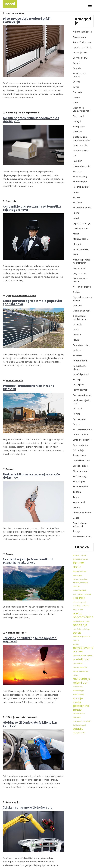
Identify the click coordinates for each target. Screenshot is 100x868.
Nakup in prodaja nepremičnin (22, 108)
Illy (74, 156)
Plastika (77, 335)
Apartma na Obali (82, 47)
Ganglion (77, 132)
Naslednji (32, 843)
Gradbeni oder (80, 150)
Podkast (77, 350)
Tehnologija (12, 762)
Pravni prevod (80, 390)
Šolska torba (79, 455)
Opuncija (77, 324)
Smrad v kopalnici (82, 440)
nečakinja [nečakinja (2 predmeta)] (80, 625)
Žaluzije (77, 531)
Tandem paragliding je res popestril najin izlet (30, 608)
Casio (76, 103)
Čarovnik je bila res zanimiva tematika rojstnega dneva (32, 199)
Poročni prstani (81, 374)
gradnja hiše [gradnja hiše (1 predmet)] (77, 575)
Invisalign (78, 161)
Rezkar (9, 447)
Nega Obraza (80, 273)
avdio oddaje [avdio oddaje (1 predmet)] (77, 559)
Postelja (77, 379)
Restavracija (79, 419)
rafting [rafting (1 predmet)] (75, 675)
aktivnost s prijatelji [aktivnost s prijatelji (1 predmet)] (80, 555)
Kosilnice (77, 203)
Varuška (77, 508)
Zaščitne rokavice (82, 537)
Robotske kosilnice (82, 429)
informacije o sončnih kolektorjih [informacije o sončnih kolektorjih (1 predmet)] (80, 585)
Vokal (76, 518)
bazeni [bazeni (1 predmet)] (85, 559)
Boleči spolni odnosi (79, 75)
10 (22, 843)
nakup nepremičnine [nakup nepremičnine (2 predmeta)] (83, 615)
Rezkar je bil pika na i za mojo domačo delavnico (31, 454)
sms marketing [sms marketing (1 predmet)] (78, 687)
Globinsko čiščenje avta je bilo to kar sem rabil (33, 688)
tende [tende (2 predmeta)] (77, 710)
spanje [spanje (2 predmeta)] (78, 698)
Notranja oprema (15, 13)
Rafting (77, 414)
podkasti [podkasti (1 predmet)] (76, 644)
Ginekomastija (80, 145)
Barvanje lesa (80, 53)
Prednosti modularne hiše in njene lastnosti (28, 370)
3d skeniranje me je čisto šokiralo (27, 767)
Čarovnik (11, 192)
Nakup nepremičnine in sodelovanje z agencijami (31, 115)
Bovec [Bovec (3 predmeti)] (79, 563)
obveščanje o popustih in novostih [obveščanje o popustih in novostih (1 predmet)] (82, 638)
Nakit (76, 255)
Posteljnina (78, 385)
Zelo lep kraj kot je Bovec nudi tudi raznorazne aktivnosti (28, 534)
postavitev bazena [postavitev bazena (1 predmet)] (79, 656)
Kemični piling (80, 177)
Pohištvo (77, 356)
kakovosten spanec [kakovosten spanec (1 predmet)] (80, 590)
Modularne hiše (14, 363)
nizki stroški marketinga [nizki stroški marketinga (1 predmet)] (81, 629)
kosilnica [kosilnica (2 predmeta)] (79, 598)
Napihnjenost (80, 268)
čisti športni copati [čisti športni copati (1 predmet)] (79, 725)
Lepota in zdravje (82, 223)
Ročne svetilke (80, 435)
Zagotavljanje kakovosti (80, 525)
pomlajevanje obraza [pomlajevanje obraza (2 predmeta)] (83, 650)
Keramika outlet (81, 187)
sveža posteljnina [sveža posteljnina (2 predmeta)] (81, 704)
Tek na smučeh (81, 487)
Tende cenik (79, 502)
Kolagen (77, 197)
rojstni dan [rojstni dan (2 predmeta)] (81, 683)
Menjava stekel (81, 239)
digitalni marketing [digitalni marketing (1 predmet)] (80, 571)
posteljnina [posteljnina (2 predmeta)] (81, 659)
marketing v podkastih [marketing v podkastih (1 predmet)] (81, 606)
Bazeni (76, 63)
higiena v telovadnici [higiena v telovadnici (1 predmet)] (80, 579)
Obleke (77, 292)
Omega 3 (78, 306)
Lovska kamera (81, 229)
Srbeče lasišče (80, 466)
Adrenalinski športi (16, 601)
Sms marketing (81, 445)
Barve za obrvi (80, 58)
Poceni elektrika (81, 345)
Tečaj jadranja (80, 476)
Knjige (76, 192)
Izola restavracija (82, 166)
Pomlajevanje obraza (80, 368)
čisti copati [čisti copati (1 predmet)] (86, 721)
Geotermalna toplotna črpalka (82, 139)
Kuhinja (76, 218)
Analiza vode (79, 37)
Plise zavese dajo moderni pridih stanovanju (27, 20)
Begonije (77, 68)
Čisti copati (79, 116)
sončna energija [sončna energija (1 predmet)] (78, 691)
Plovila (76, 340)
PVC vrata (78, 409)
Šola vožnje (79, 450)
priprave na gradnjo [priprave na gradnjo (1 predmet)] (80, 667)
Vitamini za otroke (82, 513)
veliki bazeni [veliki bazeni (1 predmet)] (77, 721)
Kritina (76, 213)
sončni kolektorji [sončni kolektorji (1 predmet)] (78, 695)
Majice (76, 234)
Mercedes (78, 244)
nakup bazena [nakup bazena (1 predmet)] (78, 610)
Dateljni (77, 121)
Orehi (76, 330)
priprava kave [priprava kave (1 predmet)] (78, 663)
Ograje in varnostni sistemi (21, 282)
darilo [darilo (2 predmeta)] (77, 567)
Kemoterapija (80, 182)
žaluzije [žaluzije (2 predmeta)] (78, 729)
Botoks (76, 82)
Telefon (77, 492)
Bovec (9, 527)
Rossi (10, 4)
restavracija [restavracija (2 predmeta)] (82, 679)
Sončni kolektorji (81, 461)
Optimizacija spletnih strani (80, 318)
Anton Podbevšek (82, 42)
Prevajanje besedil (82, 395)
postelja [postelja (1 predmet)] (90, 656)
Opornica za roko (82, 311)
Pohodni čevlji (80, 361)
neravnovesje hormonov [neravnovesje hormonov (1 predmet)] (81, 621)
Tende (76, 497)
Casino (76, 97)
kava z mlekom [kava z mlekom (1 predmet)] (78, 594)
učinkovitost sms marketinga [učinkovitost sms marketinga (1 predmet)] (79, 715)
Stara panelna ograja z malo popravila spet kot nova (32, 289)
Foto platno (79, 127)
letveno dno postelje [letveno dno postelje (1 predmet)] (80, 602)
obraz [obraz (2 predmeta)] (77, 633)
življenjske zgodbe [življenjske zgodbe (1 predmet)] (79, 733)
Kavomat (78, 171)
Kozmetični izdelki (82, 208)
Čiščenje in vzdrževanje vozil (21, 681)
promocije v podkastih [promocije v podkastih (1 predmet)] (81, 671)
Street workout (81, 471)
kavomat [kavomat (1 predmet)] (88, 594)
